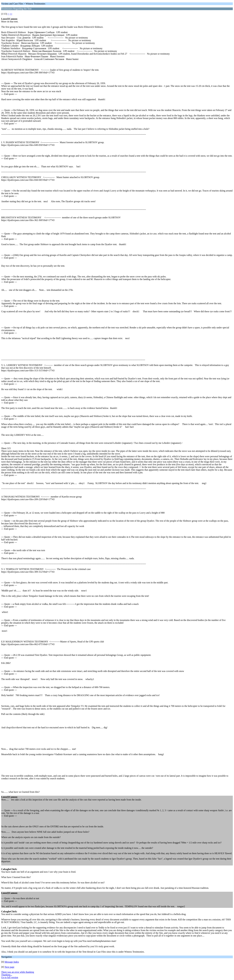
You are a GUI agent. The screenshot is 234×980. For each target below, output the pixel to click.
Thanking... (7, 975)
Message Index (12, 962)
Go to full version (10, 977)
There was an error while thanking (18, 972)
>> (11, 14)
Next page (9, 967)
